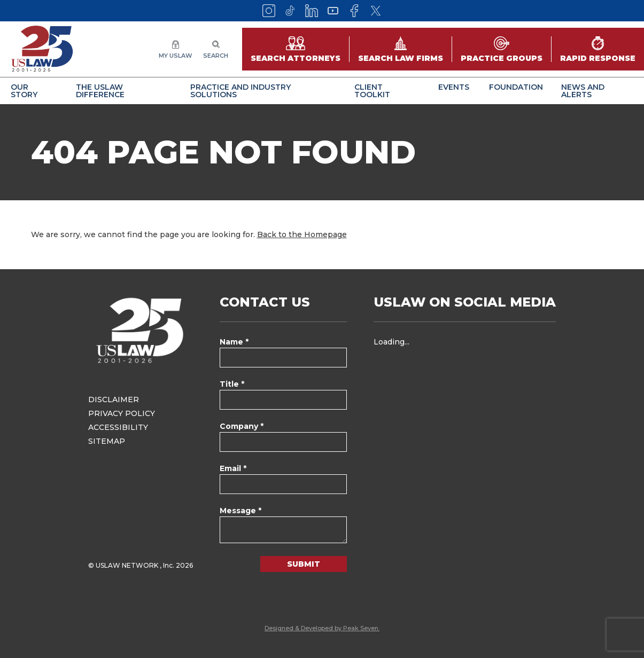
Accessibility (118, 427)
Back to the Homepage (302, 234)
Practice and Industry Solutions (240, 91)
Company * (242, 426)
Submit (304, 564)
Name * (234, 342)
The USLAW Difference (100, 91)
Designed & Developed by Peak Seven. (322, 628)
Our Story (24, 91)
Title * (232, 384)
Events (454, 87)
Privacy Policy (122, 413)
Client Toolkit (372, 91)
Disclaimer (114, 399)
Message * (240, 511)
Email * (233, 468)
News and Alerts (583, 91)
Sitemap (107, 441)
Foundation (516, 87)
